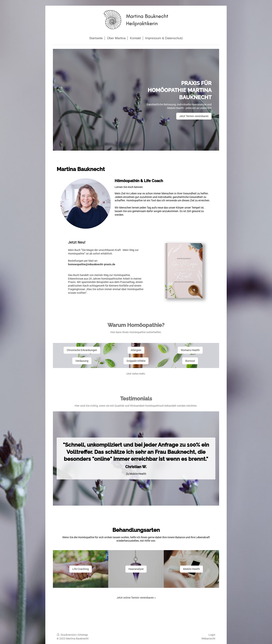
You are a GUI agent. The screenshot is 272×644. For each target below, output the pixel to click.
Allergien (136, 350)
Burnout (190, 361)
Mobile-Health (191, 569)
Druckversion (67, 635)
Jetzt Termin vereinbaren (194, 116)
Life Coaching (81, 569)
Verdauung (82, 361)
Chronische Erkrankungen (82, 350)
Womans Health (190, 350)
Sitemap (83, 635)
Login (212, 635)
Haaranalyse (136, 569)
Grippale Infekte (136, 361)
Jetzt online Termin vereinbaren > (136, 598)
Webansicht (208, 638)
